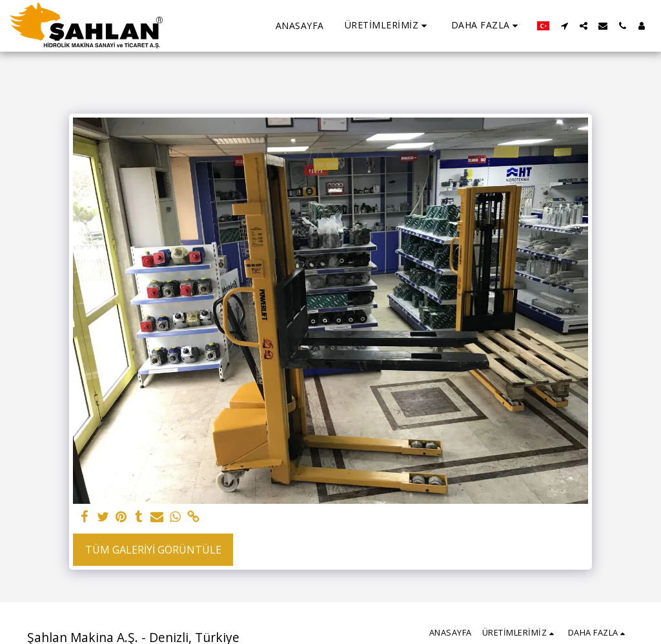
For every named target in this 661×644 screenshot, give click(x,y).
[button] (388, 26)
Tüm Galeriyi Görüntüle (153, 550)
